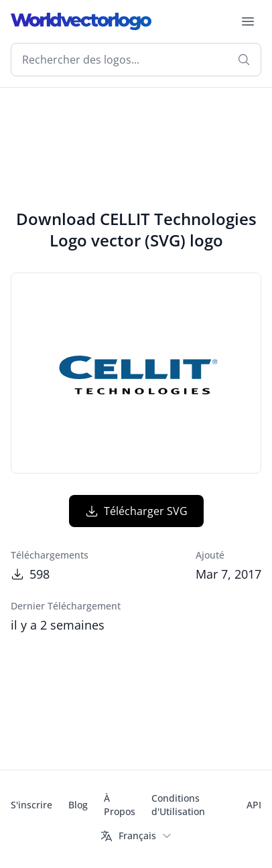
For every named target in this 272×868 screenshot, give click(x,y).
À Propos (120, 805)
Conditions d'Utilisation (178, 805)
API (254, 805)
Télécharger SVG (136, 511)
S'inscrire (31, 805)
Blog (78, 805)
